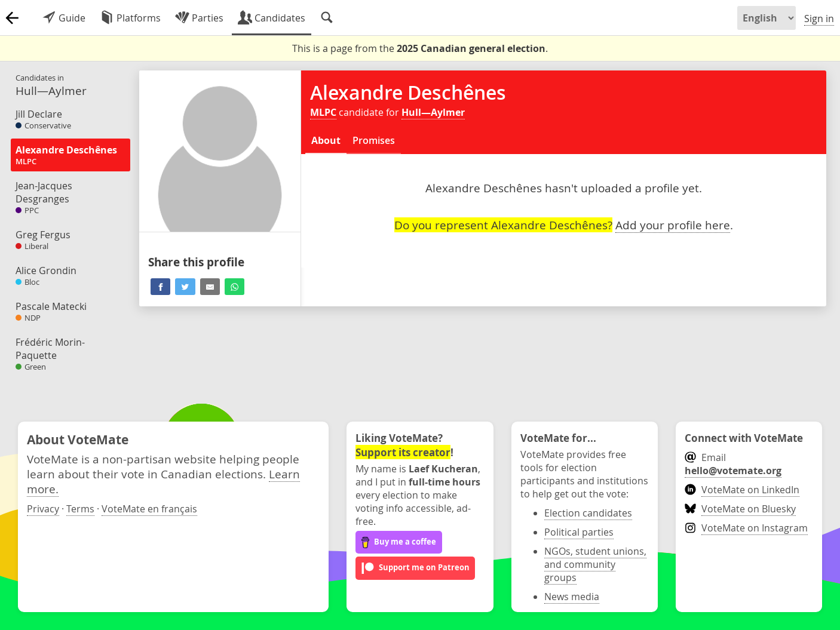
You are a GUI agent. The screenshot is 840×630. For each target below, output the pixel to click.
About (326, 140)
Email (733, 464)
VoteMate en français (149, 509)
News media (572, 597)
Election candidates (588, 513)
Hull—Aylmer (433, 112)
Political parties (579, 532)
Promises (374, 140)
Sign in (819, 19)
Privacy (43, 509)
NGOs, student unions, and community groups (595, 564)
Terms (80, 509)
